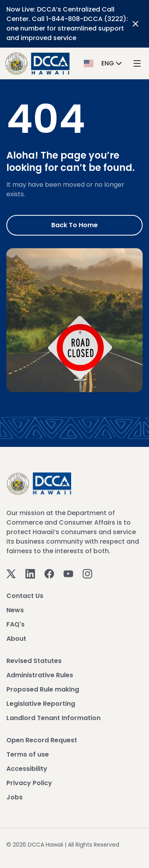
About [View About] (16, 639)
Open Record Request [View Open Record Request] (42, 740)
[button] (104, 63)
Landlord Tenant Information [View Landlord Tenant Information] (53, 718)
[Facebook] (49, 573)
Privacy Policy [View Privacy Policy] (29, 783)
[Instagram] (87, 573)
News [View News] (15, 610)
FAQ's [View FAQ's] (15, 624)
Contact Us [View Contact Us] (25, 596)
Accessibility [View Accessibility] (27, 769)
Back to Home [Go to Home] (74, 225)
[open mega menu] (137, 64)
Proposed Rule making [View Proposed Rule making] (43, 689)
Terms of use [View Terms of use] (28, 754)
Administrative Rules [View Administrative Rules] (40, 675)
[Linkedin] (30, 573)
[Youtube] (68, 573)
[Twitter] (11, 573)
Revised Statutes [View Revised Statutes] (34, 661)
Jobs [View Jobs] (15, 797)
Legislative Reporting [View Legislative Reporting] (41, 704)
